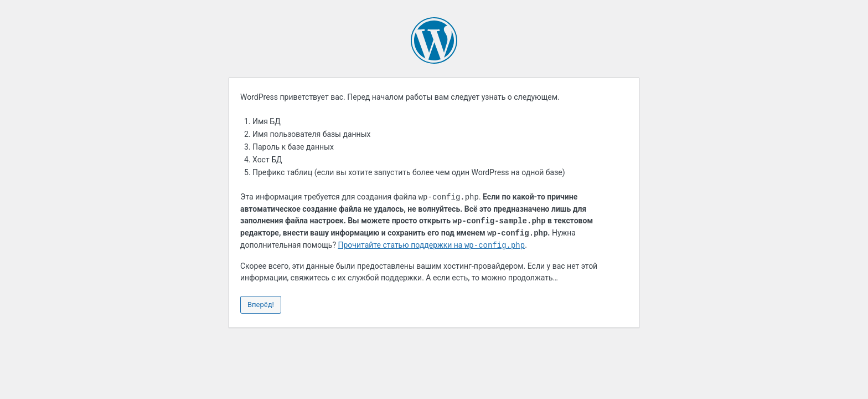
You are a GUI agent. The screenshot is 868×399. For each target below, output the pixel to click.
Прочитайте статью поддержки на (432, 245)
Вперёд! (261, 305)
